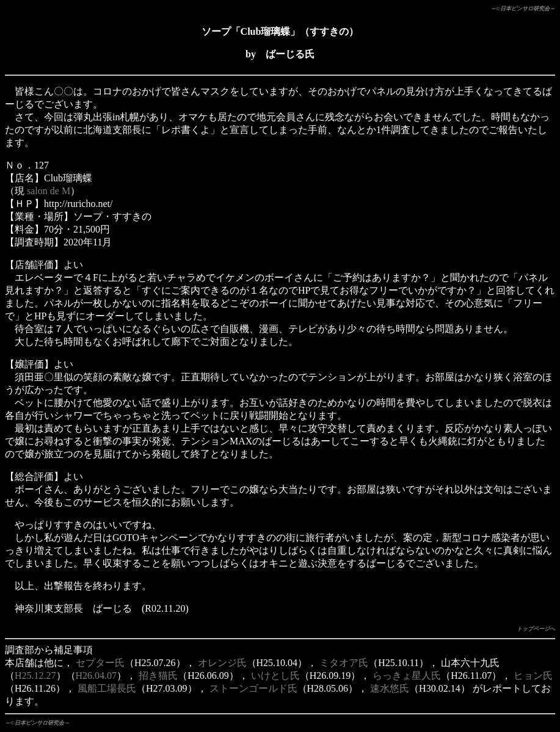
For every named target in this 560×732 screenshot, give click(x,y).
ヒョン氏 (533, 676)
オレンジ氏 (222, 663)
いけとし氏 (275, 676)
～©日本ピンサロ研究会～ (523, 9)
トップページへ (536, 629)
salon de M (49, 191)
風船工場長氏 (107, 688)
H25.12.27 (35, 676)
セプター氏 (100, 663)
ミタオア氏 (344, 663)
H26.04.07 (96, 676)
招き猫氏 (158, 676)
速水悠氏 (390, 688)
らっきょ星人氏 (407, 676)
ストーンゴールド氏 (253, 688)
